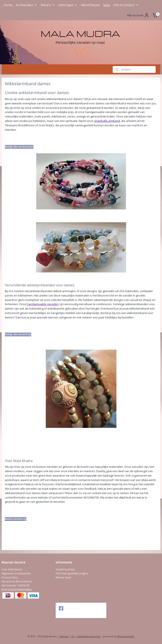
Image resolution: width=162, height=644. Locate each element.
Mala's (48, 5)
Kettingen (68, 5)
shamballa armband (107, 121)
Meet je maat (63, 577)
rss (73, 636)
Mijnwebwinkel (126, 636)
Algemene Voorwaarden (16, 573)
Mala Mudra (69, 608)
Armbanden (27, 5)
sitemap (64, 636)
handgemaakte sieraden (43, 304)
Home (8, 5)
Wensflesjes (90, 5)
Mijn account (138, 15)
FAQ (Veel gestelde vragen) (72, 573)
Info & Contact (126, 5)
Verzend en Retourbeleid (17, 581)
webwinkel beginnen (89, 636)
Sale (107, 5)
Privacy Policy (10, 577)
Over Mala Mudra (12, 569)
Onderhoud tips (65, 569)
